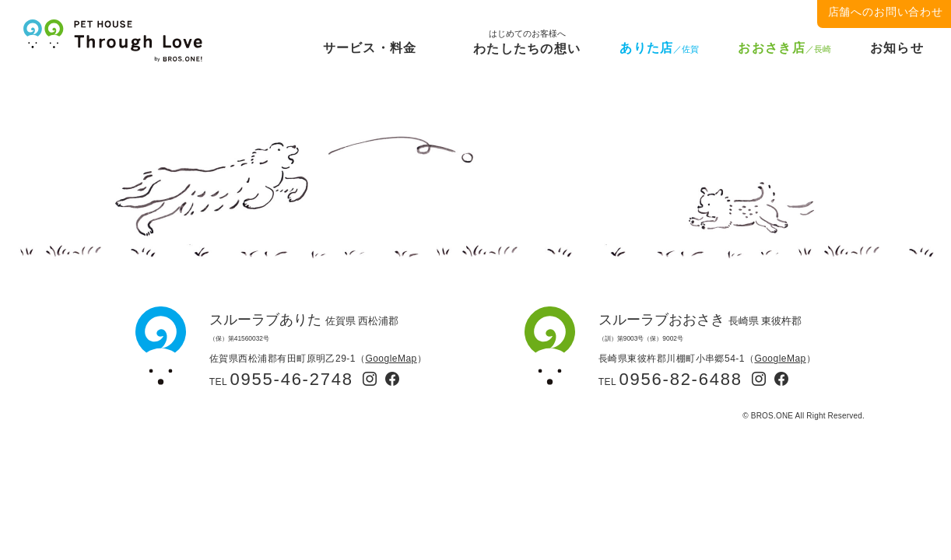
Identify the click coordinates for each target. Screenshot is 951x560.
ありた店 (659, 48)
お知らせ (897, 48)
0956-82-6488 (681, 379)
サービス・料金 (370, 48)
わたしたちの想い (527, 45)
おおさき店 (784, 48)
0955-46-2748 (292, 379)
